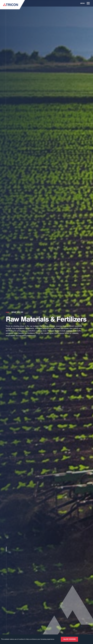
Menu (85, 3)
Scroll (6, 548)
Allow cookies (69, 639)
